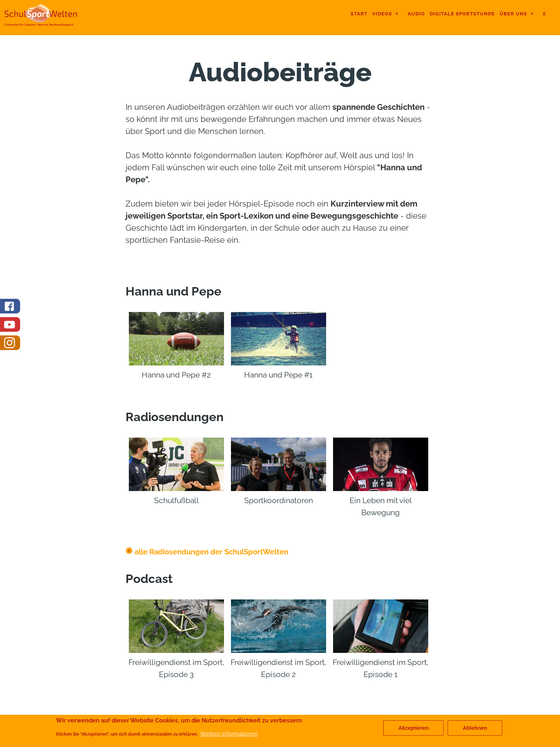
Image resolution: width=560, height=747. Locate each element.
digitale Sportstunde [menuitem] (462, 14)
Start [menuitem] (359, 14)
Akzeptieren (413, 728)
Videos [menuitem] (386, 14)
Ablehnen (475, 728)
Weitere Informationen (229, 734)
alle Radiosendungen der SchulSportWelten (207, 552)
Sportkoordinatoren (279, 500)
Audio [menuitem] (416, 14)
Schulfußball (176, 500)
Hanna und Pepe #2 (176, 375)
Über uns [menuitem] (517, 14)
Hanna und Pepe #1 (278, 375)
